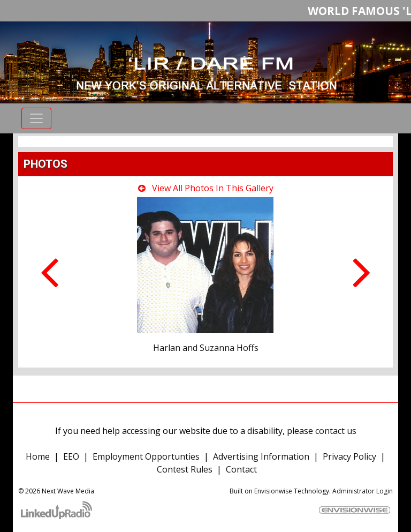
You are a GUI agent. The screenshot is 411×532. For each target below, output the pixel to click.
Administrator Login (363, 491)
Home (38, 456)
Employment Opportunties (146, 456)
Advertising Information (261, 456)
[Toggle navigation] (36, 118)
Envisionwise (273, 491)
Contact (241, 469)
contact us (336, 431)
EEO (71, 456)
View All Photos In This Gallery (206, 188)
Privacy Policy (349, 456)
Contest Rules (185, 469)
